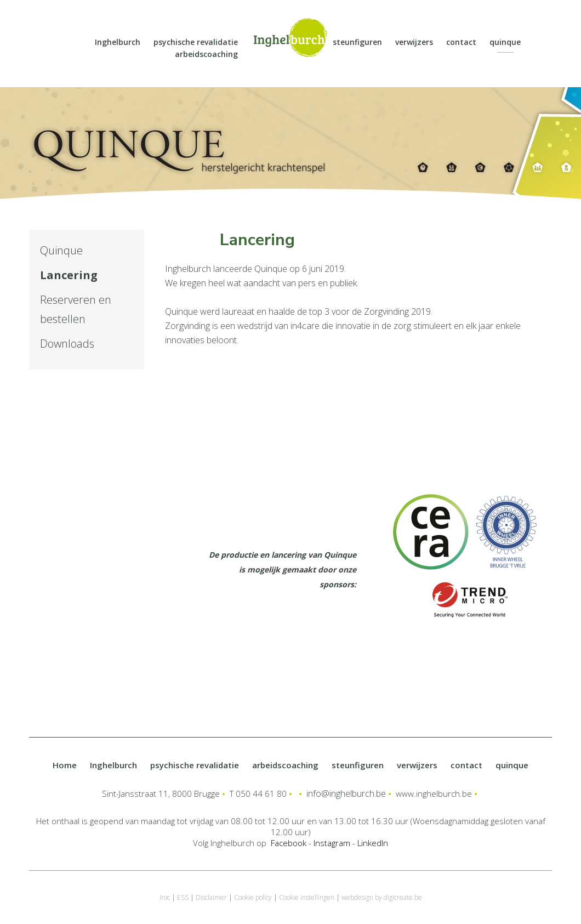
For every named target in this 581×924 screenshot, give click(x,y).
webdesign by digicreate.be (382, 897)
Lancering (69, 275)
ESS (183, 897)
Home (65, 765)
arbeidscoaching (206, 54)
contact (461, 42)
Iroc (165, 897)
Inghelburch (118, 42)
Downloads (67, 344)
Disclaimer (211, 897)
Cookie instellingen (307, 897)
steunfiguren (357, 42)
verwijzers (414, 42)
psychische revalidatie (196, 42)
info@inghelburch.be (346, 793)
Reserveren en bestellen (76, 309)
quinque (505, 42)
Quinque (61, 250)
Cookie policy (253, 897)
